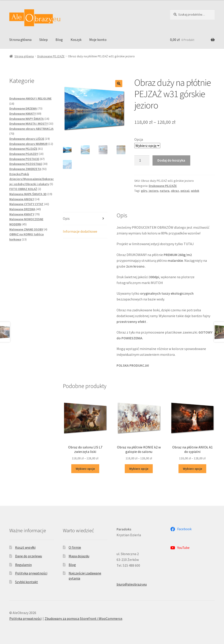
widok (195, 191)
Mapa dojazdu (79, 556)
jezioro (154, 191)
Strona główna (20, 40)
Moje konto (98, 40)
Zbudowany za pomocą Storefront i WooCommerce (83, 618)
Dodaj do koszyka (171, 160)
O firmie (75, 547)
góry (144, 191)
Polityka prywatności (31, 573)
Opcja (139, 139)
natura (165, 191)
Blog (59, 40)
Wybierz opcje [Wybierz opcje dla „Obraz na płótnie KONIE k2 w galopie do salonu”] (139, 469)
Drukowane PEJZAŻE (51, 56)
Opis (66, 218)
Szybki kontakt (27, 582)
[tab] (85, 219)
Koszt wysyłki (25, 547)
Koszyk (76, 40)
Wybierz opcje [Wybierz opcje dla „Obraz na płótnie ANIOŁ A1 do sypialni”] (192, 469)
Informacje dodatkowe (80, 231)
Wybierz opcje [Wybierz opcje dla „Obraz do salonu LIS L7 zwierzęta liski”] (85, 469)
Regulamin (23, 565)
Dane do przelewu (29, 556)
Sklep (44, 40)
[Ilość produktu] (142, 160)
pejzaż (185, 191)
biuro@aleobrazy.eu (132, 584)
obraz (175, 191)
